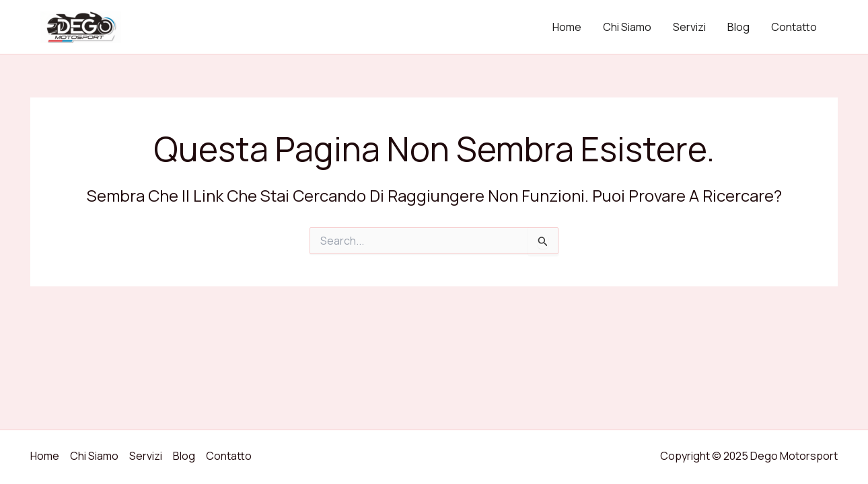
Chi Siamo (627, 27)
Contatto (794, 27)
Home (567, 27)
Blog (738, 27)
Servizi (689, 27)
